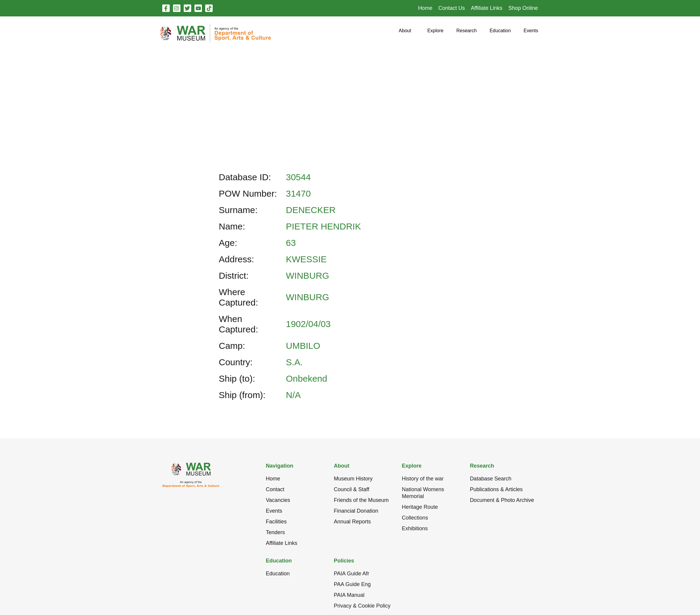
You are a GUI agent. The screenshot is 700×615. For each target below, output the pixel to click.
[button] (405, 33)
